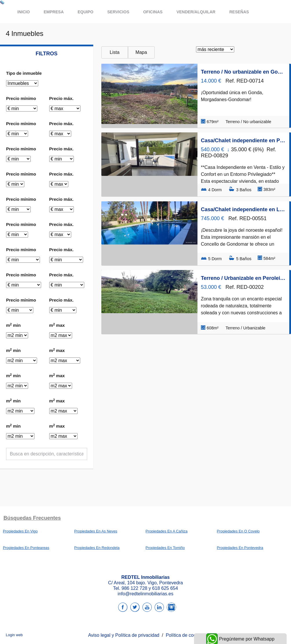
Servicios (118, 12)
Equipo (85, 12)
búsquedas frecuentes (32, 518)
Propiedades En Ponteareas (26, 548)
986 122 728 (134, 588)
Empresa (54, 12)
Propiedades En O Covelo (238, 531)
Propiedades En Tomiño (165, 548)
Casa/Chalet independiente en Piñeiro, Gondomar (243, 141)
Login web (14, 635)
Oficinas (153, 12)
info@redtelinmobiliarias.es (145, 594)
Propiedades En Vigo (20, 531)
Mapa (141, 52)
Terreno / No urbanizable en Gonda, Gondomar (243, 72)
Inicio (24, 12)
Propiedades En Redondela (97, 548)
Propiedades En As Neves (96, 531)
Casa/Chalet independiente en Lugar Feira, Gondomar (243, 209)
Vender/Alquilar (196, 12)
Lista (115, 52)
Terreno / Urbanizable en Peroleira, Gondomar (243, 278)
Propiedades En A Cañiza (167, 531)
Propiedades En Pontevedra (240, 548)
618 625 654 (165, 588)
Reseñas (239, 12)
